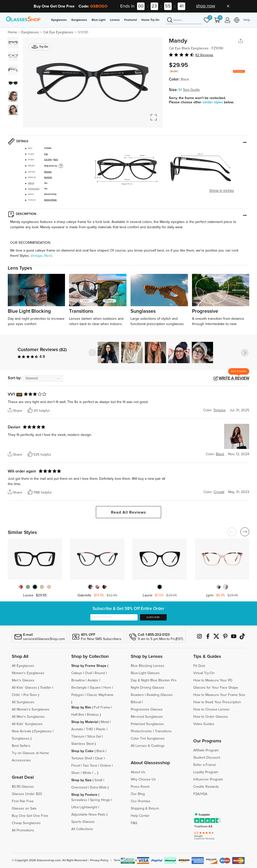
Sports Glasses (83, 822)
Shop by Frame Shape (89, 666)
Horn (56, 160)
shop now (206, 6)
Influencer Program (208, 779)
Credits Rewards (206, 787)
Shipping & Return (145, 809)
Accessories (21, 760)
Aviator (93, 680)
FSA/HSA (200, 794)
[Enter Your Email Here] (114, 617)
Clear (99, 758)
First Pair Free (23, 801)
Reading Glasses (160, 695)
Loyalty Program (206, 772)
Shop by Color (82, 751)
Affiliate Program (206, 750)
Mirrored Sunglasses (147, 717)
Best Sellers (21, 746)
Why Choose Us (143, 779)
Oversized (79, 787)
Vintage (37, 256)
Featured (131, 20)
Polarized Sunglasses (147, 724)
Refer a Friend (204, 765)
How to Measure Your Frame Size (219, 695)
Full (46, 154)
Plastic (101, 729)
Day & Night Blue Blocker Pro (154, 680)
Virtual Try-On (204, 673)
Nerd (48, 256)
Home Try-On (150, 20)
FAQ (134, 823)
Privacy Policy (99, 860)
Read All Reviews (128, 512)
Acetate (48, 177)
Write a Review (234, 378)
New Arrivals (22, 731)
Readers (137, 695)
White (87, 773)
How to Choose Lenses (211, 709)
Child (16, 695)
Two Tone (90, 766)
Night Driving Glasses (148, 688)
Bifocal (31, 183)
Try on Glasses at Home (30, 753)
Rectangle (79, 688)
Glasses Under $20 (27, 794)
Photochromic (141, 731)
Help (247, 20)
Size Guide (191, 90)
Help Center (140, 816)
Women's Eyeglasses (28, 673)
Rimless (93, 715)
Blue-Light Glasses (145, 673)
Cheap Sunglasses (26, 823)
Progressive (34, 189)
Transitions (163, 731)
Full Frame (102, 707)
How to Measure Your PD (213, 680)
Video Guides (204, 724)
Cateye (77, 673)
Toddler (46, 688)
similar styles (213, 102)
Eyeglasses (59, 20)
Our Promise (141, 801)
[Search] (184, 20)
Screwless (79, 800)
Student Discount (207, 758)
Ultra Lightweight (84, 807)
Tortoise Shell (82, 758)
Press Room (140, 787)
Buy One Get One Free (30, 816)
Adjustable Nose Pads (88, 815)
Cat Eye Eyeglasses (58, 32)
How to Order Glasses (211, 717)
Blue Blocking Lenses (148, 666)
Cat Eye (48, 160)
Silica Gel (94, 737)
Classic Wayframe (100, 695)
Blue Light (99, 20)
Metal (105, 722)
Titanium (78, 737)
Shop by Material (85, 722)
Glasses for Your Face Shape (216, 688)
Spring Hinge (50, 200)
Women (48, 172)
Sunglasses (79, 20)
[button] (245, 353)
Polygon (78, 695)
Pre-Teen (30, 695)
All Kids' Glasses (24, 688)
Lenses (115, 20)
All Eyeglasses (23, 666)
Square (95, 688)
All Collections (82, 829)
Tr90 (89, 729)
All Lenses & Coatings (148, 746)
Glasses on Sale (24, 809)
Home (12, 32)
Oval (88, 673)
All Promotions (23, 830)
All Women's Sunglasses (31, 709)
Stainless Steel (83, 744)
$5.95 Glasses (23, 787)
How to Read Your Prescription (217, 702)
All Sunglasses (23, 702)
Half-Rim (78, 715)
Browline (78, 680)
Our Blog (138, 794)
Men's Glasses (23, 680)
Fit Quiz (199, 666)
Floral (76, 766)
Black (101, 751)
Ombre (106, 766)
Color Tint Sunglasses (148, 739)
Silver (76, 773)
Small (98, 780)
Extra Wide (98, 787)
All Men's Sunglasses (28, 717)
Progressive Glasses (147, 709)
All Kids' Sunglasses (27, 724)
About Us (138, 772)
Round (100, 673)
